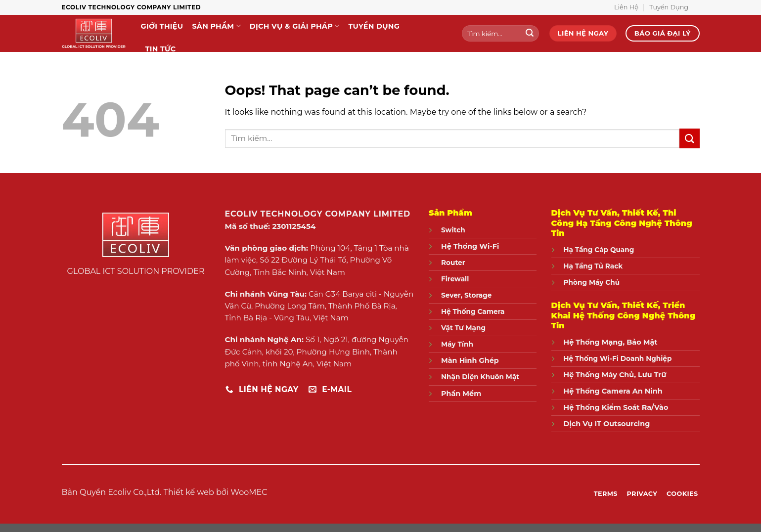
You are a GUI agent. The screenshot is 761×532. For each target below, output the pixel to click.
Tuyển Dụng (669, 7)
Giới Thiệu (162, 26)
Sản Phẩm (216, 26)
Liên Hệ (626, 7)
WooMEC (249, 492)
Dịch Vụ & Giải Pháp (295, 26)
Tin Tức (161, 49)
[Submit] (530, 34)
